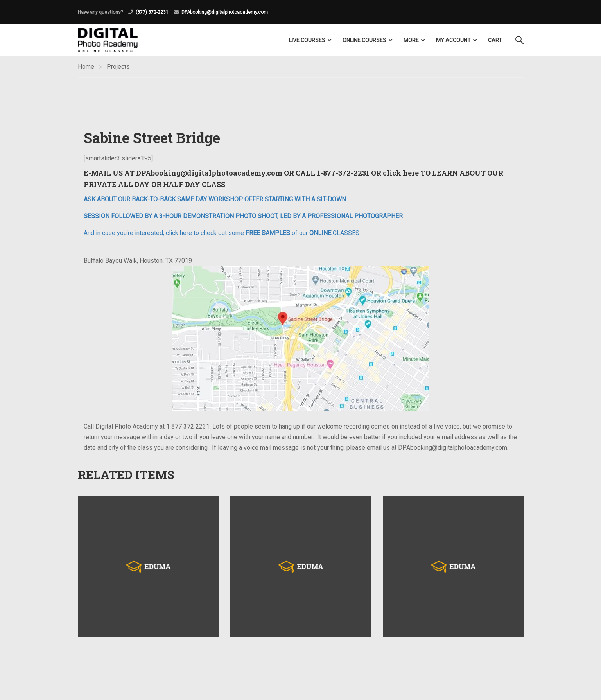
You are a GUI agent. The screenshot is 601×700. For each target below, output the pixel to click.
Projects (118, 67)
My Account (453, 40)
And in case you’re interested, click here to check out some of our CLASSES (222, 233)
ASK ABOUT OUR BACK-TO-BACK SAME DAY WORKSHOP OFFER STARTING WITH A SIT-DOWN (215, 199)
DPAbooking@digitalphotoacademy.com (225, 12)
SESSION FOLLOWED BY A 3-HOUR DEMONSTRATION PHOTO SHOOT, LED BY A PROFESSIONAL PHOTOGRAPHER (243, 216)
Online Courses (364, 40)
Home (86, 67)
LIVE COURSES (307, 40)
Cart (495, 40)
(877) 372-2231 (152, 12)
